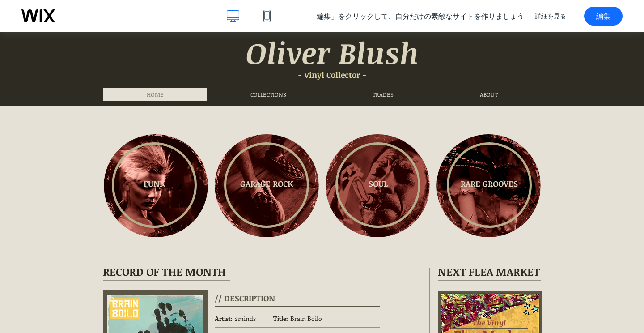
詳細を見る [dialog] (551, 16)
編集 (603, 16)
